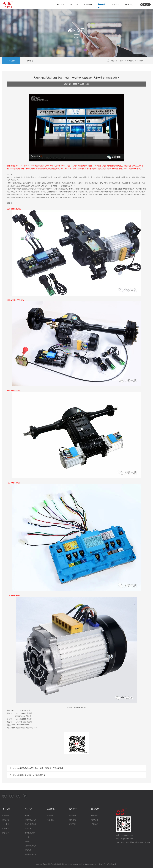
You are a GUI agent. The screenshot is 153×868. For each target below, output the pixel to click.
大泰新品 (28, 816)
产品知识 (72, 816)
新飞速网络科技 (112, 864)
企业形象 (6, 828)
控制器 (27, 841)
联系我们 (129, 4)
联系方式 (95, 816)
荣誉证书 (6, 833)
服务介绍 (72, 820)
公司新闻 (11, 61)
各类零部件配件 (30, 854)
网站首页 (61, 4)
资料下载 (72, 824)
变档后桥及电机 (30, 820)
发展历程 (6, 820)
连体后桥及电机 (30, 824)
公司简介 (6, 816)
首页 (122, 61)
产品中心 (88, 4)
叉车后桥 (28, 828)
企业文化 (6, 824)
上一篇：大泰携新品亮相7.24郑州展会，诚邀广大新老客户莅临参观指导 (36, 768)
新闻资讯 (102, 4)
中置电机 (28, 850)
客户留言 (95, 820)
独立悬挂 (28, 837)
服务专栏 (115, 4)
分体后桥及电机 (30, 846)
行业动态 (29, 61)
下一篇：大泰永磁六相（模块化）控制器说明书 (27, 775)
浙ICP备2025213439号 (88, 864)
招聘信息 (95, 824)
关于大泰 (74, 4)
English (145, 5)
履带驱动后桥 (30, 833)
